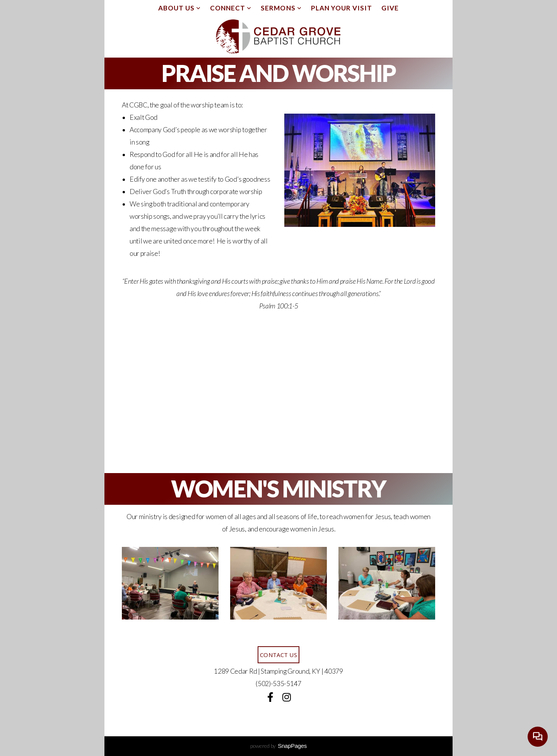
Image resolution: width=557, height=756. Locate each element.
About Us (179, 8)
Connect (231, 8)
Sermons (281, 8)
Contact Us (278, 655)
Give (390, 8)
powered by (278, 746)
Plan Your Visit (342, 8)
